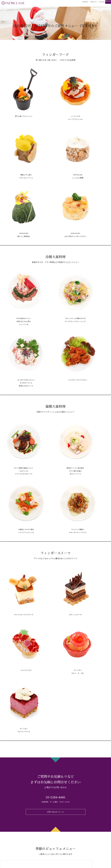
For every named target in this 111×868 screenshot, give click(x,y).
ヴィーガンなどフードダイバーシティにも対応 (47, 820)
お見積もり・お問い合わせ (98, 7)
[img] (4, 863)
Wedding (87, 819)
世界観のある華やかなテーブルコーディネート (47, 814)
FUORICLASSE (95, 864)
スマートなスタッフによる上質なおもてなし (46, 832)
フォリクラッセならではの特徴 (40, 811)
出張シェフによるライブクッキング (42, 829)
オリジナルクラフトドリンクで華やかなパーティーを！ (50, 823)
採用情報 (88, 835)
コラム (86, 824)
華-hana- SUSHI (8, 826)
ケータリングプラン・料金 (10, 811)
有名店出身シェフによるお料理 (12, 819)
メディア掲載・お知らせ (94, 838)
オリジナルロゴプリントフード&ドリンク (45, 826)
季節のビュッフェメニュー (10, 815)
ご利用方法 (88, 815)
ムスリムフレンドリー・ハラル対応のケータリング (48, 817)
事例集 (86, 811)
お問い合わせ (88, 828)
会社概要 (87, 832)
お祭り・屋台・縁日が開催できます (42, 835)
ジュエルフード (7, 823)
